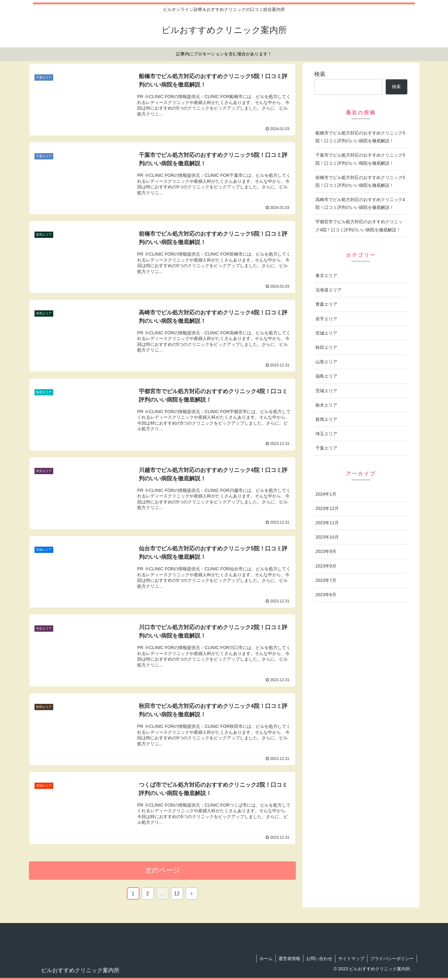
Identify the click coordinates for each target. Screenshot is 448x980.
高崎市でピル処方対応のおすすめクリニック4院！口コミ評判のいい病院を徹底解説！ (360, 203)
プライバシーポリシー (392, 959)
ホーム (263, 959)
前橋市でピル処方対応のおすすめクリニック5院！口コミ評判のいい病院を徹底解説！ (360, 181)
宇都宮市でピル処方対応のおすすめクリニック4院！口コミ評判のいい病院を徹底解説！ (359, 226)
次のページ (163, 871)
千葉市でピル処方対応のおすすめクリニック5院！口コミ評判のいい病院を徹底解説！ (360, 159)
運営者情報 (287, 959)
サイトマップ (350, 959)
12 (177, 894)
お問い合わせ (318, 959)
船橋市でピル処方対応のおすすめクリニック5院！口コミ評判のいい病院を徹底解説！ (360, 137)
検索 (320, 74)
